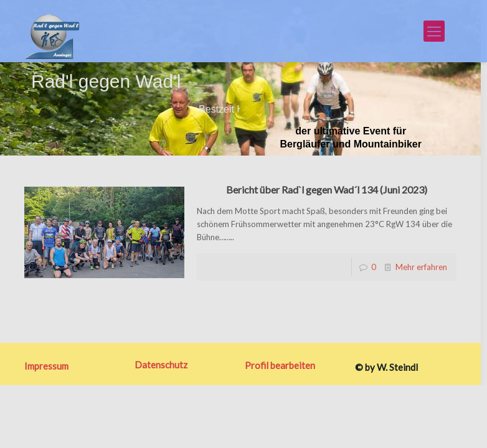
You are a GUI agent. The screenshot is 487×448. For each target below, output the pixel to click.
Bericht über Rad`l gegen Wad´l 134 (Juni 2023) (327, 189)
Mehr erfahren (421, 267)
